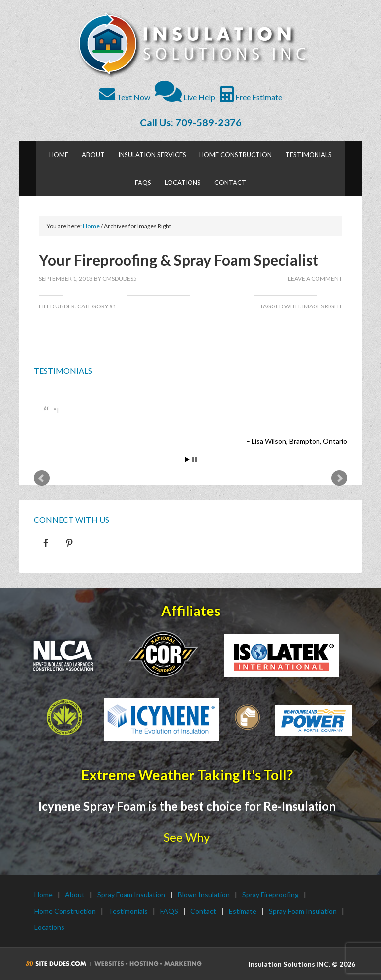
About (75, 894)
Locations (49, 927)
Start (187, 459)
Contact (203, 911)
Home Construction (65, 911)
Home (43, 894)
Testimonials (63, 371)
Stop (195, 459)
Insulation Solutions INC (191, 45)
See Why (187, 837)
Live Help (185, 97)
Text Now (125, 97)
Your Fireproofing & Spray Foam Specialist (179, 260)
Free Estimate (251, 97)
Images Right (322, 306)
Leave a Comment (315, 278)
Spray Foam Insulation (131, 894)
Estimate (243, 911)
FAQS (169, 911)
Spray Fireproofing (270, 894)
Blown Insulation (204, 894)
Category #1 (97, 306)
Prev (42, 478)
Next (339, 478)
